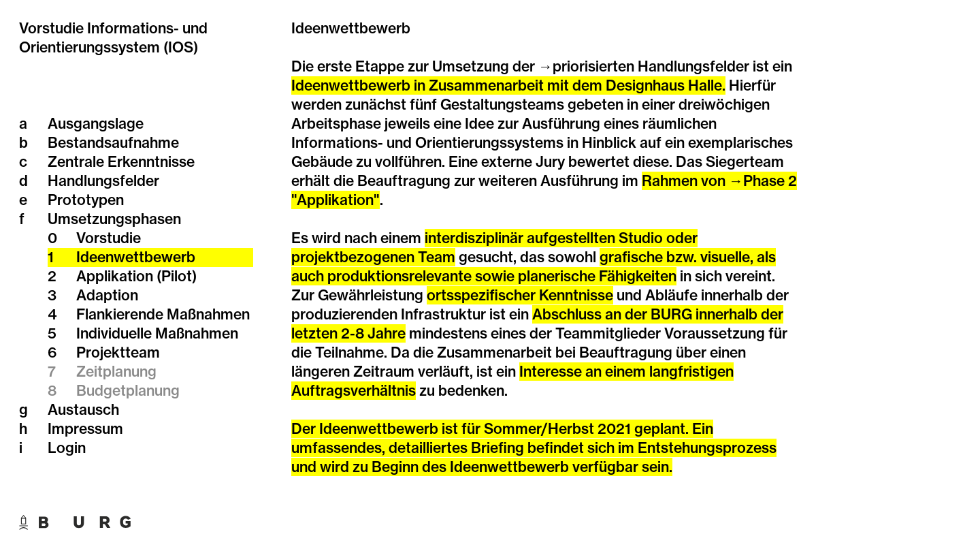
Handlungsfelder (89, 181)
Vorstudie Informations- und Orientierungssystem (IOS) (113, 38)
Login (52, 448)
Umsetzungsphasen (100, 219)
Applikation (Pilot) (122, 277)
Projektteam (104, 353)
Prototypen (71, 200)
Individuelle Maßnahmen (143, 334)
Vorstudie (94, 238)
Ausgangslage (81, 124)
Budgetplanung (114, 391)
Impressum (71, 429)
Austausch (69, 410)
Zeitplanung (102, 372)
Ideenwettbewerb (121, 257)
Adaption (93, 296)
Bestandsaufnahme (99, 143)
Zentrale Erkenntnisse (107, 162)
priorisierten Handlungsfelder (651, 66)
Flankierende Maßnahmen (149, 315)
